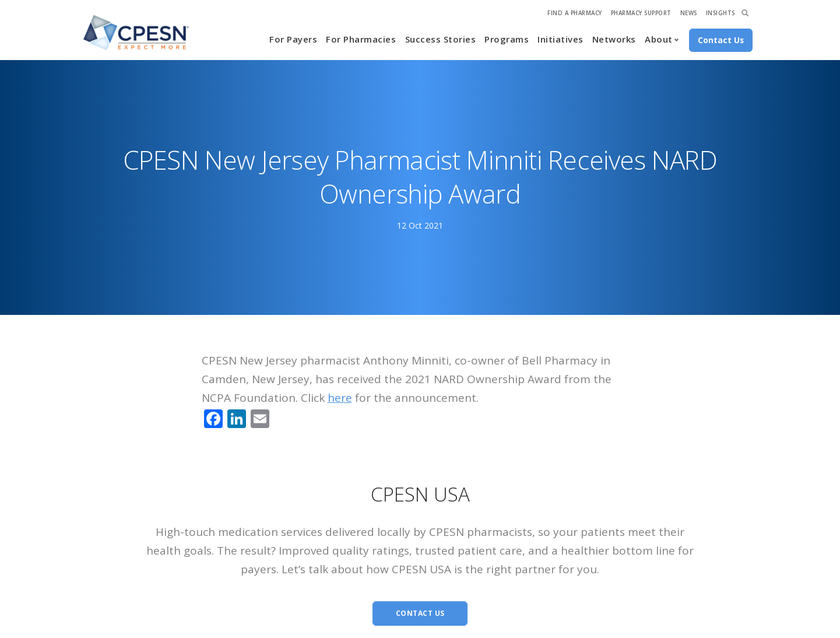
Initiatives (560, 39)
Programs (507, 39)
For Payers (293, 39)
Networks (614, 39)
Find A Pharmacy (575, 13)
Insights (720, 13)
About (659, 39)
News (689, 13)
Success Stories (441, 39)
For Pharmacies (361, 39)
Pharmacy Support (641, 13)
